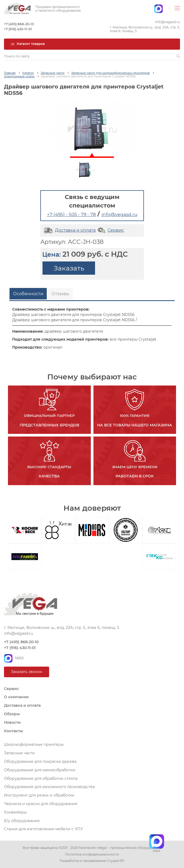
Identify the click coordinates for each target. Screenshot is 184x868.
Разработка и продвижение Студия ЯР (92, 861)
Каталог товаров (28, 44)
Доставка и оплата (69, 230)
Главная (10, 73)
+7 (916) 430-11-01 (18, 29)
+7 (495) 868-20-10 (19, 24)
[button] (178, 56)
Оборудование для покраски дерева (40, 761)
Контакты (14, 731)
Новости (12, 722)
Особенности (28, 294)
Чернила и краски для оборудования (41, 804)
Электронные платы (19, 76)
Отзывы (60, 294)
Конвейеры (15, 812)
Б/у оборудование (22, 821)
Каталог (28, 73)
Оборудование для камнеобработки (40, 770)
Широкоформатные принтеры (34, 744)
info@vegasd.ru (168, 22)
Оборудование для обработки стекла (41, 778)
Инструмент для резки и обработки (39, 795)
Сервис (110, 230)
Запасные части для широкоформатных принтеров (110, 73)
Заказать (69, 268)
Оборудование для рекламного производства (49, 787)
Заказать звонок (27, 672)
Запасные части (53, 73)
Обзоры (12, 714)
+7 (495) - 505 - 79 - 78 (71, 214)
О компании (16, 697)
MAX (14, 658)
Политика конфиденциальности (92, 854)
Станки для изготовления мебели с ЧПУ (44, 829)
